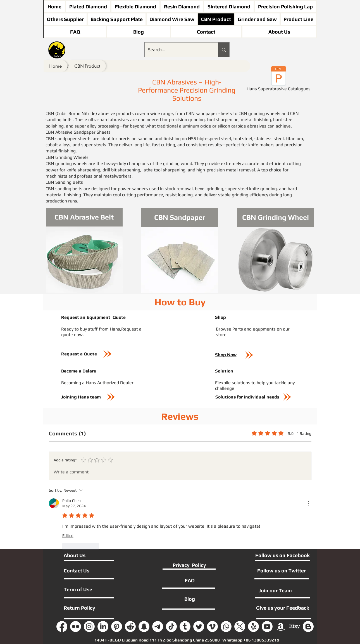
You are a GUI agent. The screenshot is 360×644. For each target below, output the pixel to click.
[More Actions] (308, 503)
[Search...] (177, 50)
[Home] (55, 66)
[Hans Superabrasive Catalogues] (279, 80)
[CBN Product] (87, 66)
